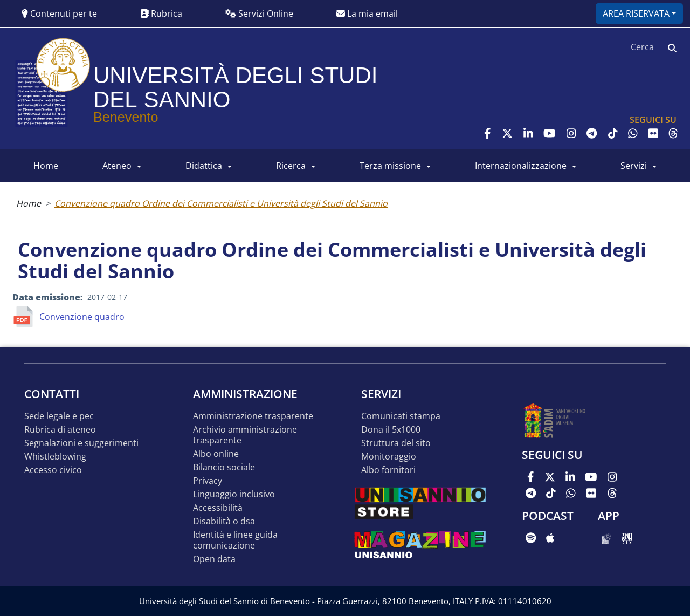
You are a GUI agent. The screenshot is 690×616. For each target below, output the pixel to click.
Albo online (216, 454)
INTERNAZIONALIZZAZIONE (521, 166)
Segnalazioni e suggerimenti (81, 443)
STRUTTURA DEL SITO (396, 443)
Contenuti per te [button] (59, 13)
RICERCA (291, 166)
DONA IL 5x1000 (391, 430)
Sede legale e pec (59, 416)
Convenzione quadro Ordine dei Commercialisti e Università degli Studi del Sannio (221, 203)
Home (29, 203)
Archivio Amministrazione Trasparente (245, 435)
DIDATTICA (204, 166)
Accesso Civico (53, 470)
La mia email (367, 13)
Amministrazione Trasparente (253, 416)
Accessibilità (218, 508)
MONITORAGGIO (389, 457)
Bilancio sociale (224, 467)
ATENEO (117, 166)
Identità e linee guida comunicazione (235, 540)
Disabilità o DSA (224, 521)
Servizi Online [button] (259, 13)
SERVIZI (634, 166)
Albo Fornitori (388, 470)
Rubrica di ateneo (60, 430)
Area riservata (636, 13)
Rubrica (161, 13)
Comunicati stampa (401, 416)
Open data (214, 559)
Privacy (208, 481)
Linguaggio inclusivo (234, 494)
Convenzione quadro (82, 317)
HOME (46, 166)
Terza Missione (390, 166)
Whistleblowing (55, 457)
